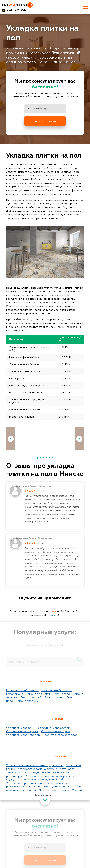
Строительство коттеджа (60, 735)
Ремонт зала (61, 694)
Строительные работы (30, 720)
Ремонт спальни (27, 701)
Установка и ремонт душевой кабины (42, 780)
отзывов (52, 615)
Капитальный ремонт (57, 691)
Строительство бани (21, 728)
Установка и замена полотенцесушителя (35, 766)
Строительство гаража (22, 732)
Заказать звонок (45, 121)
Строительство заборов (23, 735)
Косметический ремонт (22, 691)
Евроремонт (15, 694)
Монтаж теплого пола (54, 790)
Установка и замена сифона (38, 769)
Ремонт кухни (54, 698)
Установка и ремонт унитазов (44, 787)
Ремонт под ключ (38, 694)
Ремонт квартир (24, 682)
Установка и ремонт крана (25, 783)
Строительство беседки (55, 728)
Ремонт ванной (31, 698)
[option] (50, 439)
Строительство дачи (56, 732)
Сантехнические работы (31, 757)
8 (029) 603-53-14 (16, 10)
